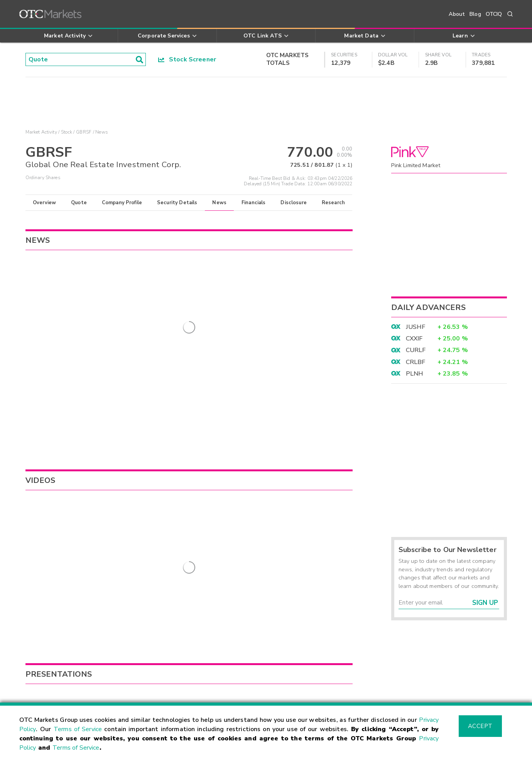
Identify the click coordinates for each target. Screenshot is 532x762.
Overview (44, 203)
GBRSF (84, 132)
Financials (254, 203)
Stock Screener (187, 59)
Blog (475, 14)
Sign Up (485, 603)
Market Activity (41, 132)
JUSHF (416, 327)
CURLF (416, 350)
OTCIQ (494, 14)
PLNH (415, 374)
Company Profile (122, 203)
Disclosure (294, 203)
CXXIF (414, 339)
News (219, 203)
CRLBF (416, 362)
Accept (480, 726)
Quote (79, 203)
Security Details (177, 203)
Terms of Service (78, 729)
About (457, 14)
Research (333, 203)
